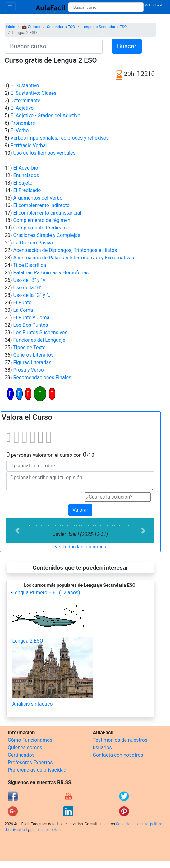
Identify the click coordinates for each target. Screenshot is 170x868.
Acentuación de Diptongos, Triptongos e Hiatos (65, 250)
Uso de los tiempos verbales (44, 153)
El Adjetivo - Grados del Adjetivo (46, 116)
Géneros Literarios (34, 355)
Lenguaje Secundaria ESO (104, 27)
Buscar (127, 46)
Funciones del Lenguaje (39, 340)
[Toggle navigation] (10, 7)
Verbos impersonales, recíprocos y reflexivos (60, 138)
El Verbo (20, 130)
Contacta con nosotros (118, 755)
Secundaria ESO (61, 27)
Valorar (80, 510)
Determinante (25, 101)
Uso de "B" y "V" (30, 280)
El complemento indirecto (41, 205)
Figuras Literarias (32, 362)
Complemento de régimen (42, 220)
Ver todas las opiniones (80, 547)
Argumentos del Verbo (38, 198)
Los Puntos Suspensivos (40, 333)
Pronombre (23, 123)
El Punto (23, 303)
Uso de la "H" (28, 288)
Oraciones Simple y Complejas (47, 235)
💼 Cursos (31, 27)
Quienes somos (25, 747)
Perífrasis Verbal (29, 145)
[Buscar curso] (106, 7)
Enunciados (26, 175)
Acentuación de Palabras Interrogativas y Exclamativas (74, 258)
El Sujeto (23, 183)
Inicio (10, 27)
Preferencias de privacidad (37, 770)
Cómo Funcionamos (30, 740)
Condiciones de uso (132, 824)
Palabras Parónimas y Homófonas (51, 273)
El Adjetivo (22, 108)
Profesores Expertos (30, 762)
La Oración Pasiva (33, 243)
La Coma (23, 310)
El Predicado (27, 190)
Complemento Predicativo (42, 228)
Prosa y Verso (29, 370)
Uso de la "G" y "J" (33, 295)
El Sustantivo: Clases (34, 93)
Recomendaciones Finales (42, 377)
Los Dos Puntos (31, 325)
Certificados (21, 755)
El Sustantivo (25, 86)
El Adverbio (26, 168)
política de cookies (46, 830)
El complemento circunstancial (47, 213)
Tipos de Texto (29, 347)
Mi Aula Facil (153, 5)
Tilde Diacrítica (30, 265)
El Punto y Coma (32, 318)
